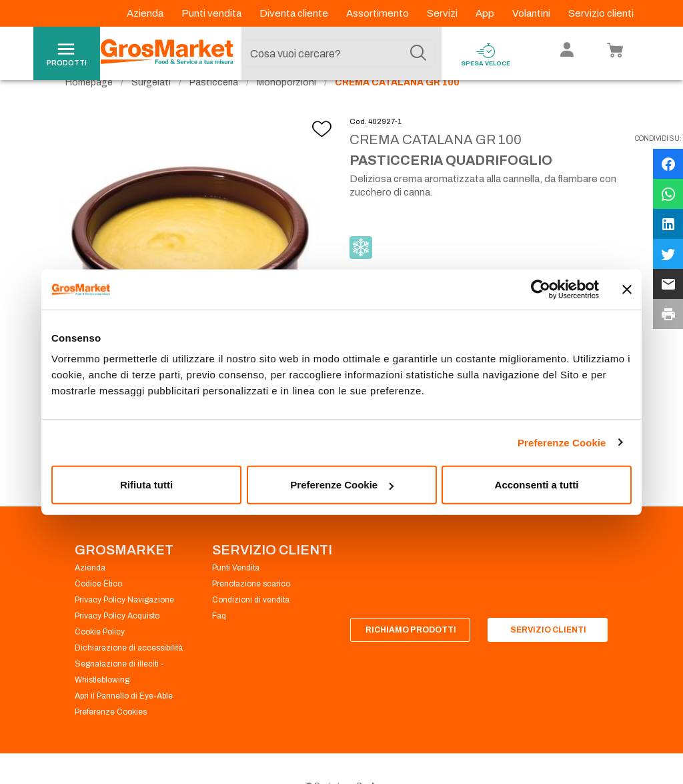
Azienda (146, 13)
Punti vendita (212, 13)
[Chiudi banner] (627, 289)
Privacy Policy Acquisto (117, 641)
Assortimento (379, 13)
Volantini (532, 13)
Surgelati (151, 107)
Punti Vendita (236, 593)
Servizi (443, 13)
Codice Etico (98, 609)
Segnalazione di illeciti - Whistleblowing (119, 697)
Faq (219, 641)
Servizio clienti (601, 13)
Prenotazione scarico (251, 609)
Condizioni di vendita (251, 625)
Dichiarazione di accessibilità (129, 673)
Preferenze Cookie (562, 442)
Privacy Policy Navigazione (124, 625)
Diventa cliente (295, 13)
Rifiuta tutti (146, 485)
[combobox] (338, 53)
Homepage (89, 107)
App (486, 13)
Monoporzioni (286, 107)
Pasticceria (214, 107)
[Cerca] (418, 53)
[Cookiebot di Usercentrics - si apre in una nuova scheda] (541, 289)
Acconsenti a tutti (537, 485)
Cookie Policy (100, 657)
